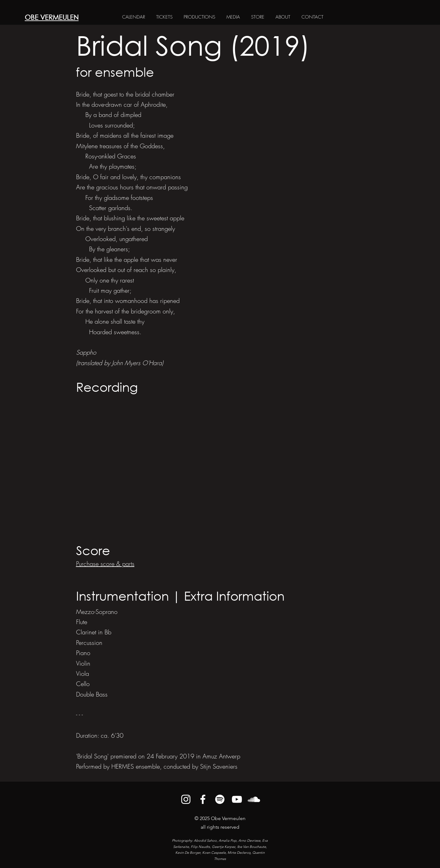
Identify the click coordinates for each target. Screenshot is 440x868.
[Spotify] (220, 799)
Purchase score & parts (105, 564)
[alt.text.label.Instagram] (186, 799)
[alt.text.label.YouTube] (237, 799)
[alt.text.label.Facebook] (203, 799)
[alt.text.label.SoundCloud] (254, 799)
